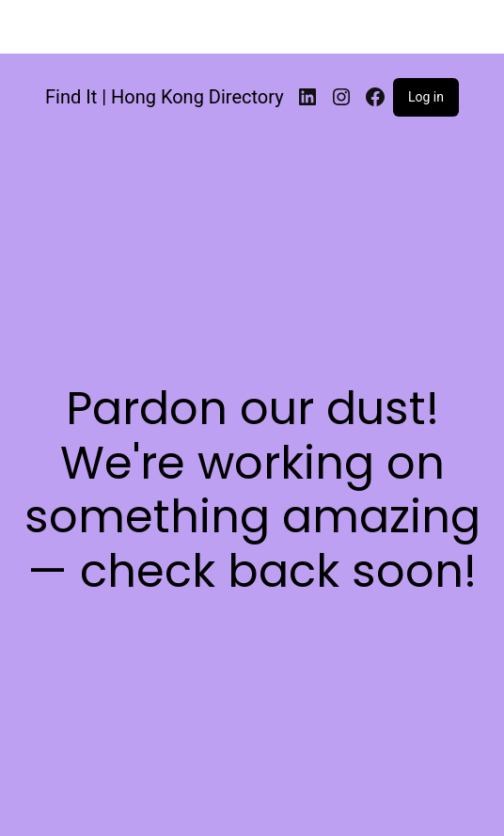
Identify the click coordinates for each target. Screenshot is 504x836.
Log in (426, 97)
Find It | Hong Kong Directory (165, 97)
